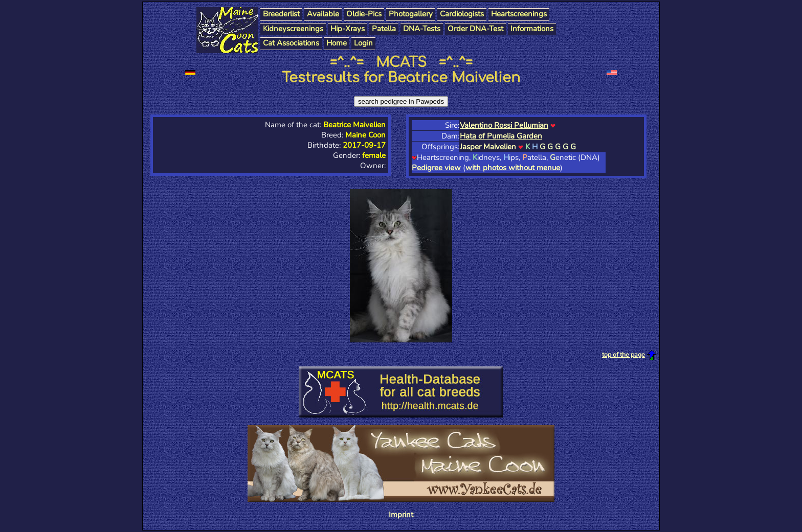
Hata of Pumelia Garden (501, 136)
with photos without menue (513, 168)
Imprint (401, 515)
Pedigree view (436, 168)
